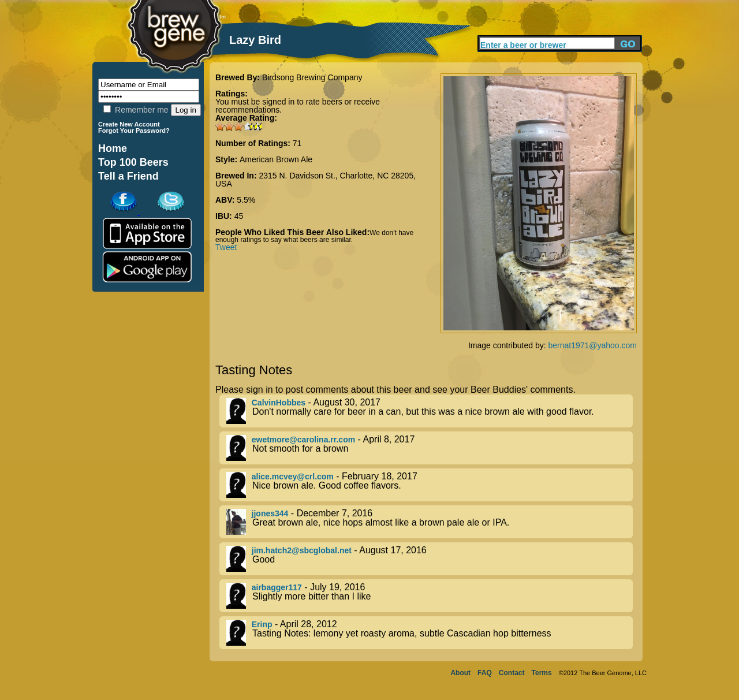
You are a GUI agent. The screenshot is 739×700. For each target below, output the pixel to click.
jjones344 (270, 513)
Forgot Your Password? (134, 131)
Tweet (226, 247)
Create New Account (129, 124)
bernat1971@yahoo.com (592, 345)
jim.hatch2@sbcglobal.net (302, 550)
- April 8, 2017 (430, 448)
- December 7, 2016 (430, 522)
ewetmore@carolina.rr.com (303, 440)
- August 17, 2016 (430, 559)
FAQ (485, 673)
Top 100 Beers (133, 162)
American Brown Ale (276, 159)
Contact (512, 673)
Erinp (262, 624)
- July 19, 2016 (430, 596)
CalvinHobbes (279, 403)
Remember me (136, 110)
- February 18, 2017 (430, 485)
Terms (542, 673)
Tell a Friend (128, 176)
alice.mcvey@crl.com (293, 476)
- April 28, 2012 (430, 633)
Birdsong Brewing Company (312, 77)
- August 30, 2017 (430, 411)
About (460, 673)
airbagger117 (277, 587)
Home (113, 148)
